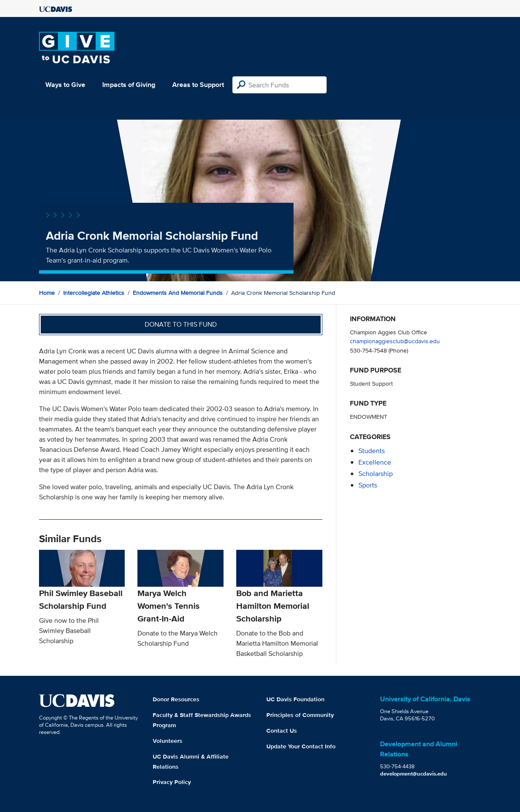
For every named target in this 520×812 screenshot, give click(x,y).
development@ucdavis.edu (414, 774)
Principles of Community (300, 715)
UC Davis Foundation (295, 699)
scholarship (376, 474)
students (372, 451)
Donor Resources (176, 699)
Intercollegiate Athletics (94, 293)
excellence (375, 462)
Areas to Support (198, 85)
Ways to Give (65, 85)
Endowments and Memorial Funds (178, 293)
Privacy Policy (172, 782)
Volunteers (168, 741)
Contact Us (282, 731)
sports (368, 485)
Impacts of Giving (129, 85)
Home (47, 293)
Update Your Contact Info (301, 746)
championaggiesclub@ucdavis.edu (395, 341)
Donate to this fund (181, 324)
